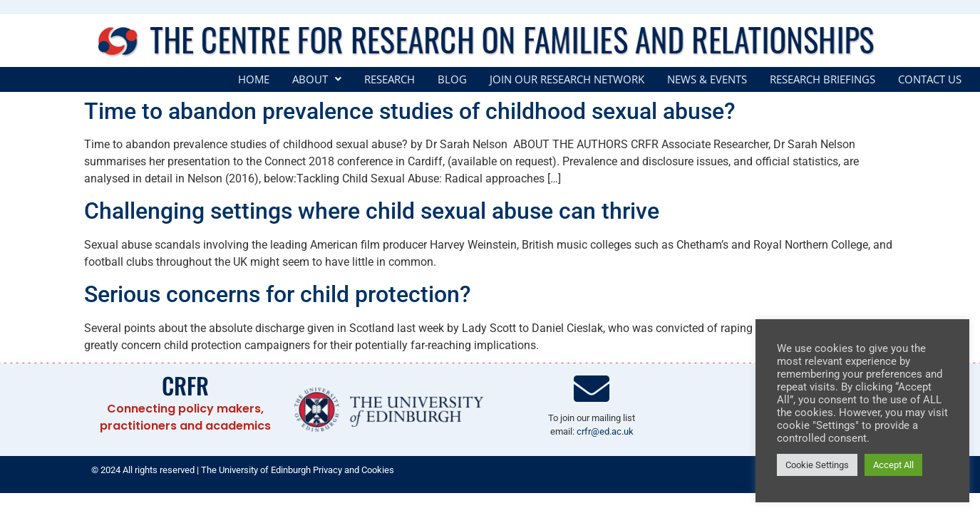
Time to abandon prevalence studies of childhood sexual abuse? (410, 111)
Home (254, 79)
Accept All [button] (893, 465)
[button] (317, 79)
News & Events (707, 79)
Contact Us (930, 79)
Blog (452, 79)
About (317, 79)
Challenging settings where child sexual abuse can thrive (372, 211)
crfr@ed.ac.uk (605, 431)
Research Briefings (822, 79)
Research (390, 79)
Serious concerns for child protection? (278, 294)
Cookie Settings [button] (817, 465)
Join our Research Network (567, 79)
